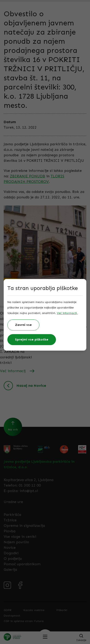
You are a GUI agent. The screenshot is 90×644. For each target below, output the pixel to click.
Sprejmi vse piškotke (32, 340)
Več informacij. (67, 313)
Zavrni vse (23, 325)
